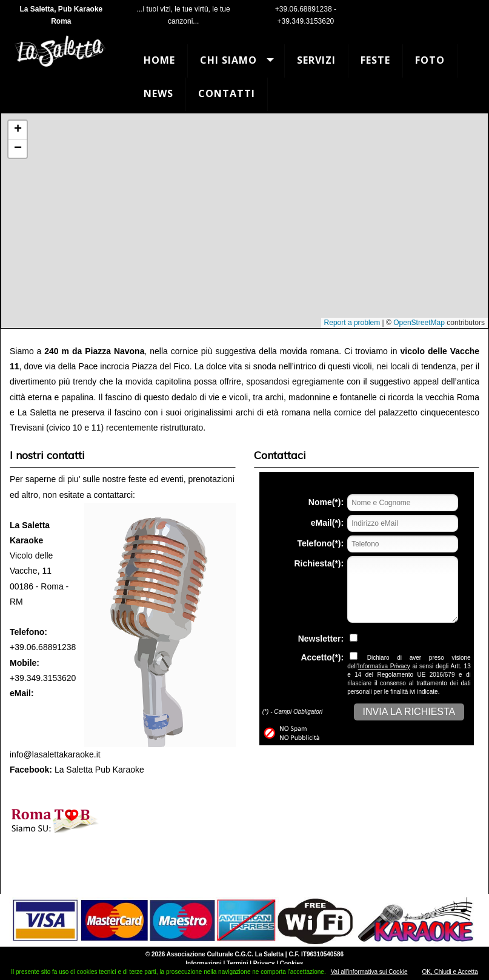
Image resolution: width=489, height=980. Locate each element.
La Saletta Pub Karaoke (99, 770)
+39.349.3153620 (305, 21)
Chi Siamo (228, 60)
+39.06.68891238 (304, 9)
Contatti (227, 93)
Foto (430, 60)
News (158, 93)
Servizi (316, 60)
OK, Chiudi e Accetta (450, 972)
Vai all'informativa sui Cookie (369, 972)
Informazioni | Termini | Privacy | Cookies (244, 963)
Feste (375, 60)
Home (159, 60)
